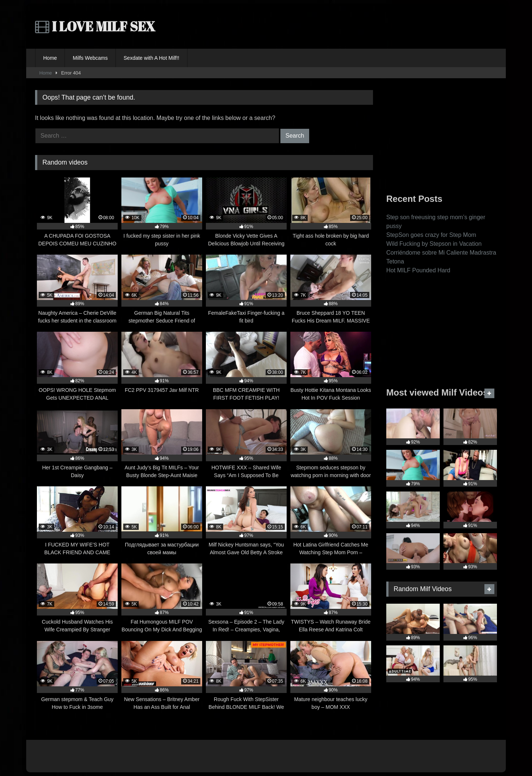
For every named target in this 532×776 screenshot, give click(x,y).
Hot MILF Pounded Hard (418, 270)
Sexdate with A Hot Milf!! (151, 58)
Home (50, 58)
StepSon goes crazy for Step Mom (431, 235)
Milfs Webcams (90, 58)
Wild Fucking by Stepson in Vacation (434, 244)
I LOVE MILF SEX (95, 26)
